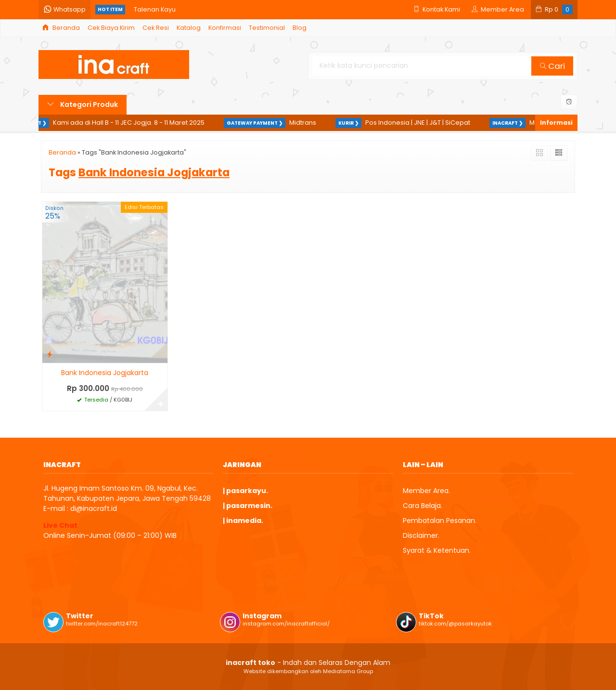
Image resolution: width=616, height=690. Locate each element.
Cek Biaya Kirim (111, 28)
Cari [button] (552, 66)
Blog (300, 28)
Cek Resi (156, 28)
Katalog (189, 28)
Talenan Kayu (155, 9)
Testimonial (267, 28)
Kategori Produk (83, 104)
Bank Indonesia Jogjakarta (105, 373)
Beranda (61, 28)
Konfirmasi (225, 28)
